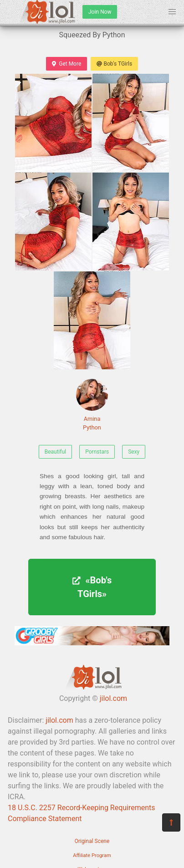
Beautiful (56, 452)
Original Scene (92, 841)
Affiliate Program (92, 855)
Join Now (100, 12)
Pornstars (97, 452)
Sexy (134, 452)
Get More (66, 64)
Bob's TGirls (114, 64)
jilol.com (113, 698)
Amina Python (92, 405)
